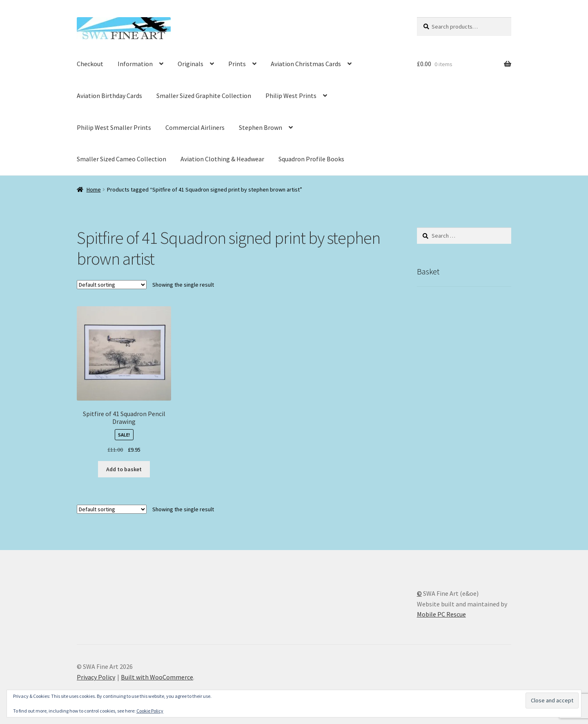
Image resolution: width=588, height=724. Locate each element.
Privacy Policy (96, 677)
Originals (190, 64)
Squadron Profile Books (311, 159)
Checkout (90, 64)
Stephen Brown (261, 127)
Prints (237, 64)
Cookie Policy (150, 711)
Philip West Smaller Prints (114, 127)
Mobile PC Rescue (441, 614)
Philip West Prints (291, 96)
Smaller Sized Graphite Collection (204, 96)
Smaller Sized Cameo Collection (121, 159)
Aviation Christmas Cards (306, 64)
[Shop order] (112, 285)
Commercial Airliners (195, 127)
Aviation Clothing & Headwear (222, 159)
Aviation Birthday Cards (109, 96)
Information (135, 64)
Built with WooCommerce (157, 677)
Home (94, 189)
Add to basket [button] (124, 469)
